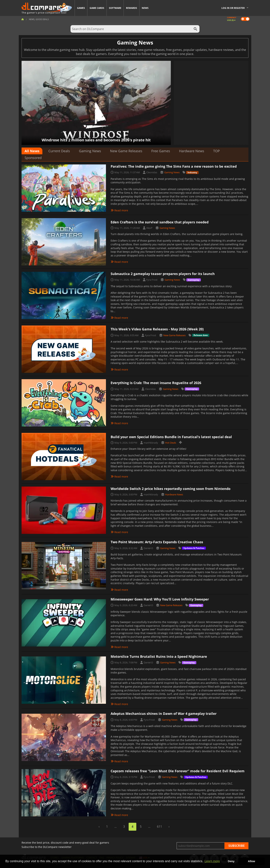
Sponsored (33, 158)
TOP (216, 151)
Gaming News (90, 151)
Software (115, 8)
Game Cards (97, 8)
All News (32, 151)
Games (81, 8)
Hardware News (192, 151)
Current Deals (59, 151)
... (115, 827)
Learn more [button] (212, 861)
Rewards (132, 8)
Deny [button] (231, 861)
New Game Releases (126, 151)
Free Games (161, 151)
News (145, 8)
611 (159, 827)
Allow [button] (251, 861)
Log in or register (233, 8)
